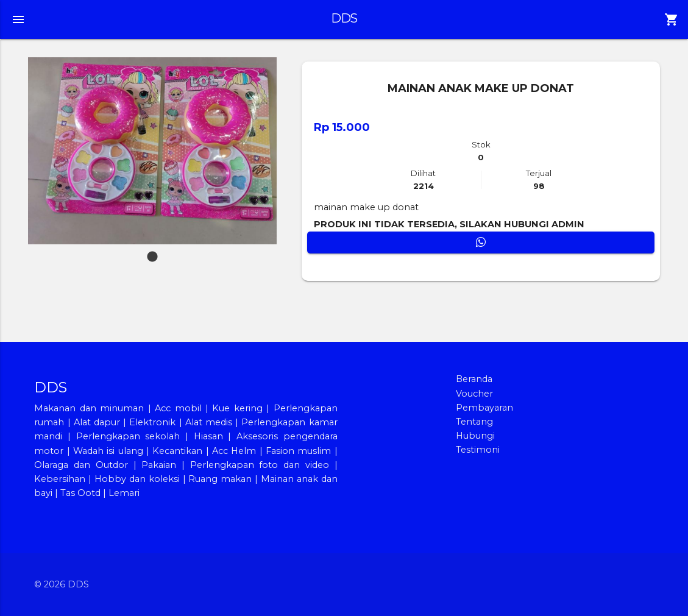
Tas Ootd (80, 493)
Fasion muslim (298, 451)
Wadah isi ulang (108, 451)
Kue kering (239, 408)
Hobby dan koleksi (137, 479)
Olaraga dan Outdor (81, 465)
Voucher (474, 394)
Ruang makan (222, 479)
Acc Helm (234, 451)
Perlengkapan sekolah (128, 436)
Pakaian (159, 465)
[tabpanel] (153, 151)
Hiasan (208, 436)
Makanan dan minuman (89, 408)
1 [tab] (152, 251)
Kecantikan (177, 451)
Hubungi (475, 436)
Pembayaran (484, 408)
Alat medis (209, 422)
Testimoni (478, 450)
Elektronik (152, 422)
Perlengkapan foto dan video (260, 465)
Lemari (124, 493)
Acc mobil (178, 408)
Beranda (474, 379)
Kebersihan (60, 479)
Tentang (474, 422)
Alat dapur (97, 422)
